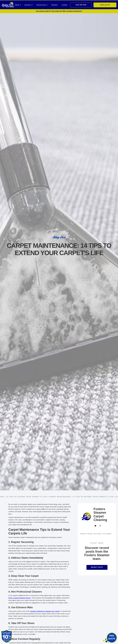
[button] (18, 5)
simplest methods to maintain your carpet (45, 611)
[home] (8, 5)
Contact (64, 5)
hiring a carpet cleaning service (20, 598)
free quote (105, 5)
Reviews (54, 5)
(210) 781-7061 (81, 5)
